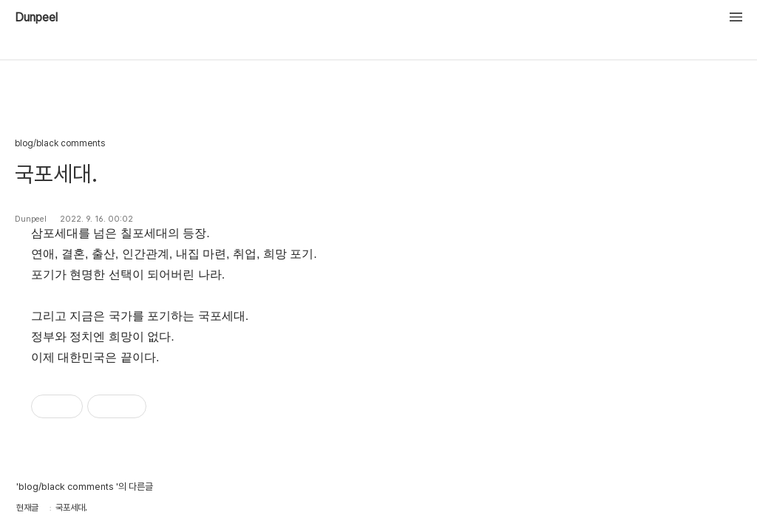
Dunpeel (36, 18)
